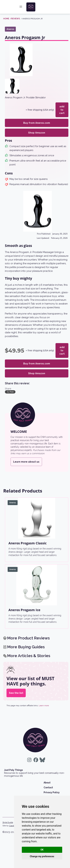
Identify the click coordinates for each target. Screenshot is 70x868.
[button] (21, 7)
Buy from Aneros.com (37, 120)
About (47, 776)
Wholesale (50, 791)
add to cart (61, 108)
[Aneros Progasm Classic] (37, 512)
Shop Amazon (37, 129)
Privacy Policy (52, 786)
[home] (37, 7)
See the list (16, 686)
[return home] (35, 734)
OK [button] (42, 850)
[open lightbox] (21, 60)
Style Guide (8, 816)
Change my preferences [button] (42, 856)
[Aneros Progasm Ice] (37, 578)
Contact (48, 781)
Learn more (44, 699)
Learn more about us (26, 455)
